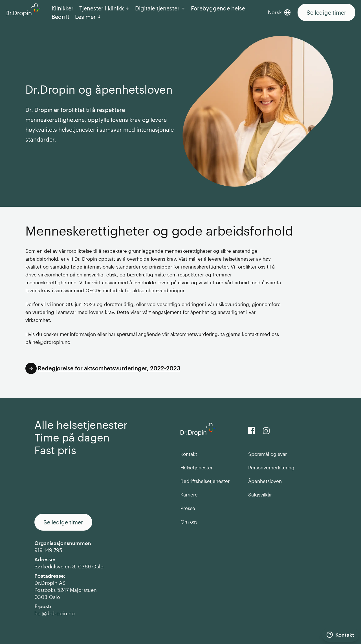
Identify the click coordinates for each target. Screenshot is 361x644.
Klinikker (63, 8)
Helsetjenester (197, 467)
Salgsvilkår (260, 494)
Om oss (189, 522)
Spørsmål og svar (268, 454)
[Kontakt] (340, 635)
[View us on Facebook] (252, 430)
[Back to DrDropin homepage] (23, 10)
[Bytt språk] (283, 12)
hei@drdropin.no (55, 613)
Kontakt (189, 454)
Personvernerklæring (271, 467)
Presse (188, 508)
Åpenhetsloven (265, 481)
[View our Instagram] (266, 431)
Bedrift (60, 17)
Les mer (88, 17)
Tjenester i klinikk (104, 8)
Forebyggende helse (218, 8)
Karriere (189, 494)
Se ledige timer (326, 12)
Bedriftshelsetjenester (205, 481)
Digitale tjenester (160, 8)
